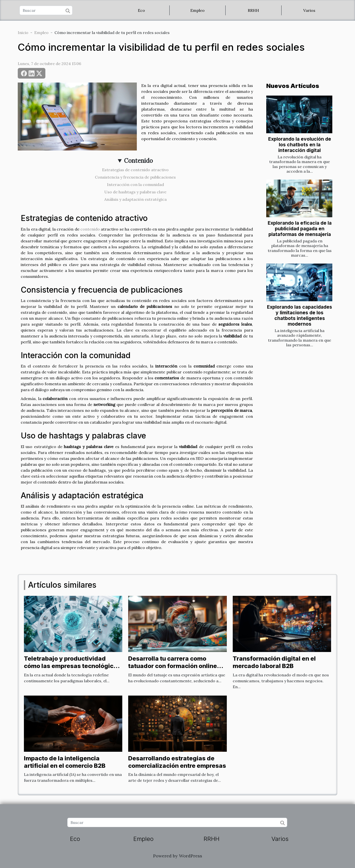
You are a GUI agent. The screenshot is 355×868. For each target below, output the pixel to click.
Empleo (197, 10)
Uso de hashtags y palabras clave (135, 192)
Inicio (23, 33)
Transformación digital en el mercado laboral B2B (274, 662)
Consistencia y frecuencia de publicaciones (135, 177)
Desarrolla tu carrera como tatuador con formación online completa (173, 666)
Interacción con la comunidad (135, 184)
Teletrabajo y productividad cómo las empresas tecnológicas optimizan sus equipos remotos (72, 666)
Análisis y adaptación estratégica (135, 199)
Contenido (138, 161)
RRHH (253, 10)
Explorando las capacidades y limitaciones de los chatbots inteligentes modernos (300, 315)
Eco (141, 10)
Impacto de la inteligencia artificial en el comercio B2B (65, 762)
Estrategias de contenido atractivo (135, 170)
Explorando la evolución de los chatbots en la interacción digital (300, 145)
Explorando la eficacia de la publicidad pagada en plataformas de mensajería (300, 229)
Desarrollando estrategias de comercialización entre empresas (177, 762)
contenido (90, 229)
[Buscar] (46, 10)
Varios (309, 10)
